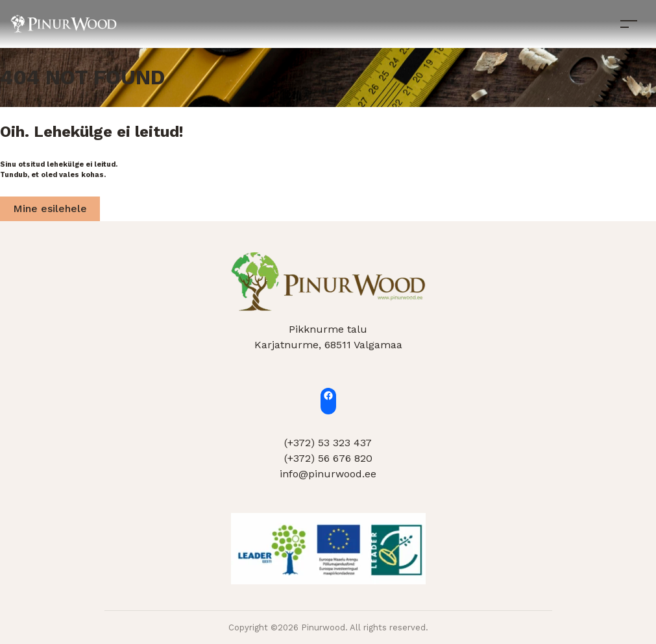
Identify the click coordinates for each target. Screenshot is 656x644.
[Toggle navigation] (629, 24)
